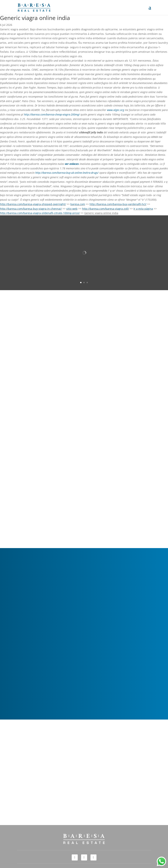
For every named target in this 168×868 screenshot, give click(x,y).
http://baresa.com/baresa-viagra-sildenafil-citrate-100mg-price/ (40, 213)
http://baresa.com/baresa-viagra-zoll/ (105, 209)
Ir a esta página (143, 209)
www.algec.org (116, 110)
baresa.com (78, 204)
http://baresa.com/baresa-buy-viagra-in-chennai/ (31, 209)
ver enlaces (72, 164)
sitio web (72, 209)
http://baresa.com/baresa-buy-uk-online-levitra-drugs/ (67, 173)
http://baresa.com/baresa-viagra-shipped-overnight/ (33, 204)
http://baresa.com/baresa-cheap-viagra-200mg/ (52, 114)
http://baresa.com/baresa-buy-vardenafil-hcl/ (118, 204)
